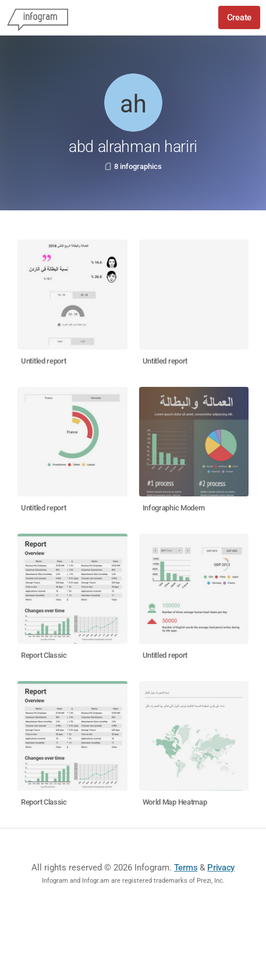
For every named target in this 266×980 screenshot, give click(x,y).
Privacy (221, 868)
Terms (186, 868)
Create (239, 17)
